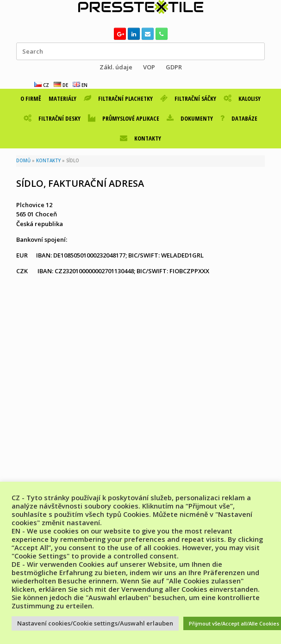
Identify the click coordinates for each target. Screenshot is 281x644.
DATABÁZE (239, 118)
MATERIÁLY (62, 98)
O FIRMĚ (31, 98)
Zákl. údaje (116, 67)
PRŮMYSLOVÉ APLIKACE (124, 118)
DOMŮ (23, 161)
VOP (149, 67)
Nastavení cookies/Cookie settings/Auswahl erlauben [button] (95, 623)
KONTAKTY (140, 138)
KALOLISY (242, 98)
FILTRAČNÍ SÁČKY (188, 98)
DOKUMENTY (190, 118)
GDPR (174, 67)
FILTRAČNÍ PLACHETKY (118, 98)
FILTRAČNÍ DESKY (52, 118)
